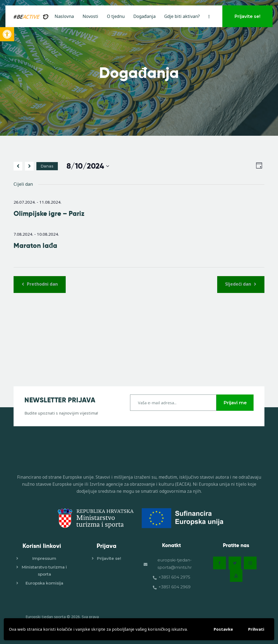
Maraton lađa (35, 246)
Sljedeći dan (239, 284)
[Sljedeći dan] (29, 166)
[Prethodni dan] (18, 166)
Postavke (223, 629)
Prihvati (256, 629)
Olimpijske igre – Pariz (49, 214)
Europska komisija (44, 583)
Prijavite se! (109, 558)
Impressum (44, 558)
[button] (7, 34)
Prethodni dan (42, 284)
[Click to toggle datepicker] (88, 166)
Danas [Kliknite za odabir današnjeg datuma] (47, 166)
